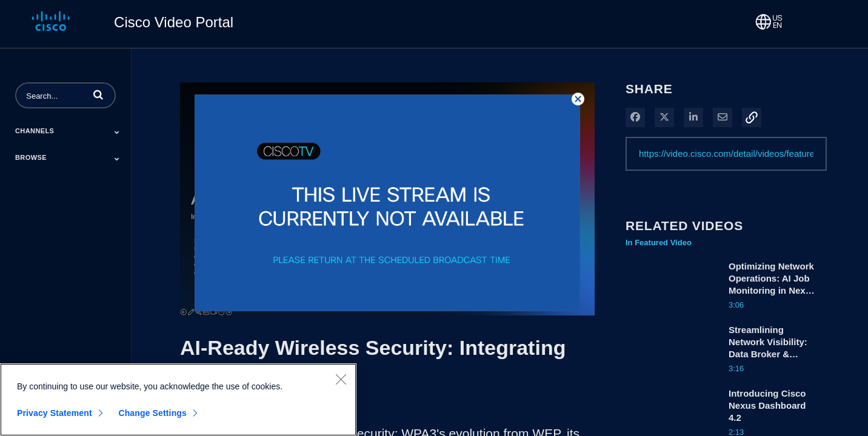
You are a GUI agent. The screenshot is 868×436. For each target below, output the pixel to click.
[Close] (341, 380)
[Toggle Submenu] (117, 132)
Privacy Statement (55, 414)
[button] (98, 94)
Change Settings (152, 414)
